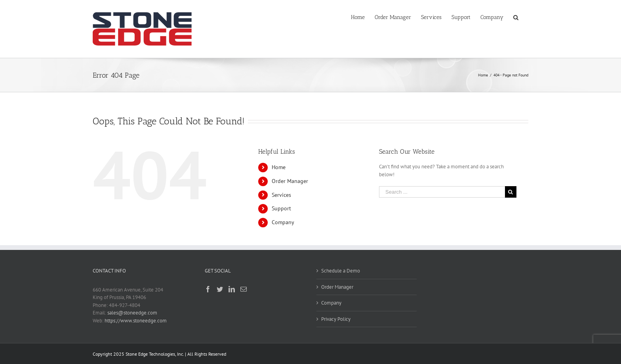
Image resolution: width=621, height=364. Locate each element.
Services (281, 195)
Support (281, 208)
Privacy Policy (336, 319)
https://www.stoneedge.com (136, 321)
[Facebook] (208, 289)
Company (283, 222)
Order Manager (290, 181)
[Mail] (244, 289)
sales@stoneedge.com (132, 313)
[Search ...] (442, 192)
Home (279, 167)
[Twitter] (220, 289)
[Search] (516, 17)
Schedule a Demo (341, 271)
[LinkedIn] (232, 289)
